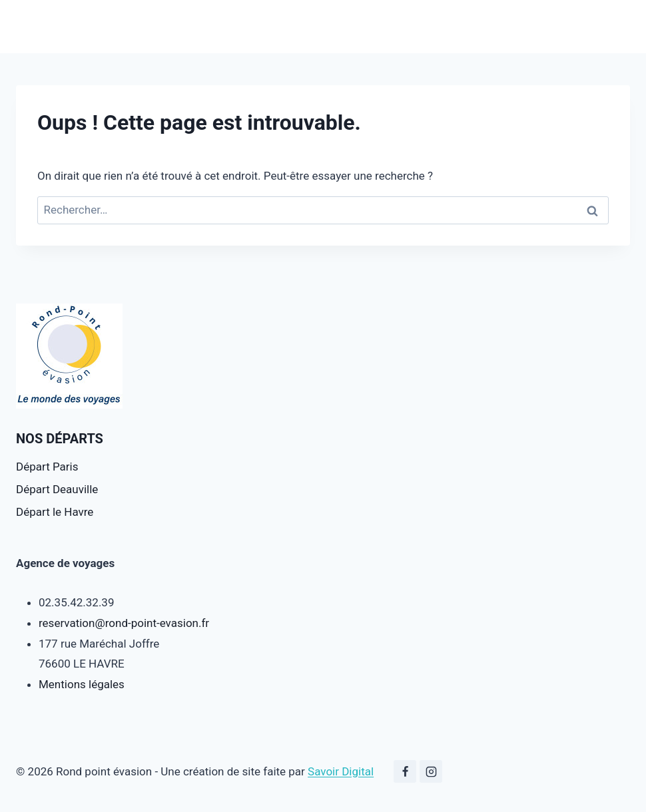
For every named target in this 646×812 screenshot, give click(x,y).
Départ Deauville (57, 489)
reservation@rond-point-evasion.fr (124, 623)
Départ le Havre (55, 512)
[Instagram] (431, 771)
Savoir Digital (341, 771)
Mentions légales (82, 684)
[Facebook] (405, 771)
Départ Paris (47, 467)
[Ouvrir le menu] (618, 26)
